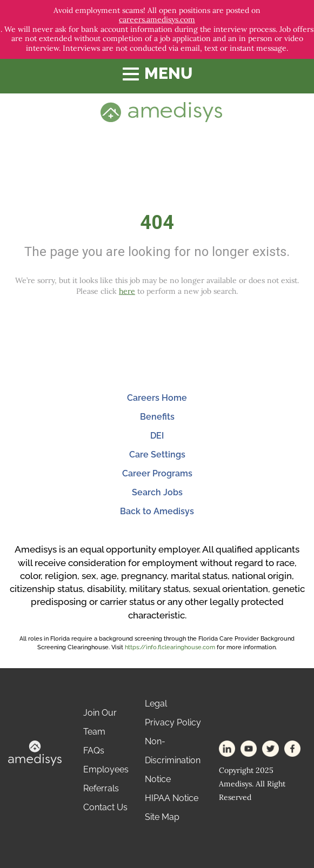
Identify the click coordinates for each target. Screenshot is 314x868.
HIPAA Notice (172, 798)
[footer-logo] (35, 752)
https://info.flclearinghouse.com (170, 647)
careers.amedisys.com (157, 20)
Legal (156, 704)
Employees (106, 769)
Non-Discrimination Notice (173, 760)
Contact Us (105, 807)
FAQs (94, 751)
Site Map (162, 817)
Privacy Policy (173, 722)
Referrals (101, 788)
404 (157, 223)
